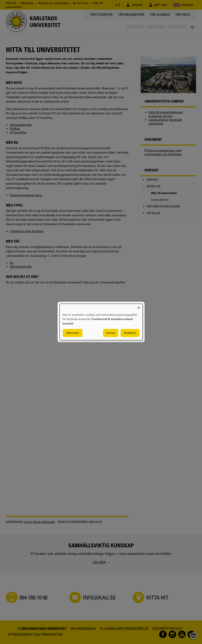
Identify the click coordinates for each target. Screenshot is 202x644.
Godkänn (130, 333)
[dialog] (101, 322)
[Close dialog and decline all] (139, 306)
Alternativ (73, 333)
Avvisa (111, 333)
